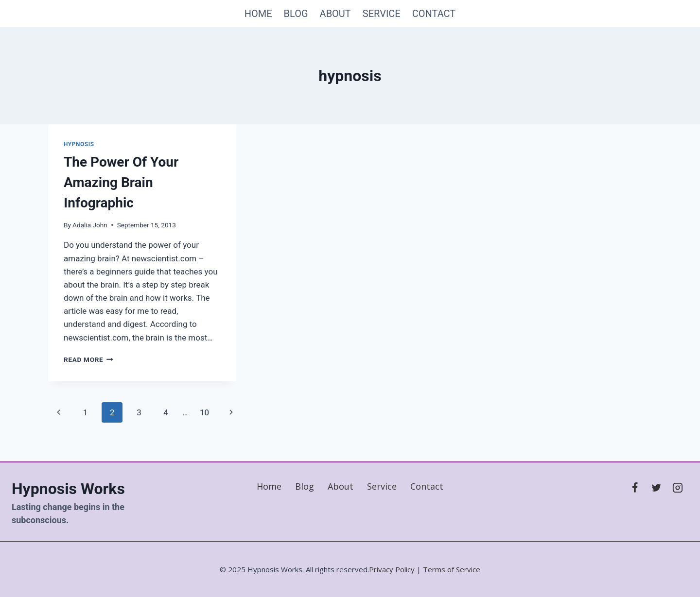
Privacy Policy (392, 569)
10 (204, 412)
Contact (434, 14)
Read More (88, 359)
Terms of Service (452, 569)
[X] (656, 488)
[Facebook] (635, 488)
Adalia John (90, 225)
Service (382, 14)
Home (258, 14)
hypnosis (79, 144)
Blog (296, 14)
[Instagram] (678, 488)
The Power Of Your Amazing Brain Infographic (121, 182)
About (335, 14)
